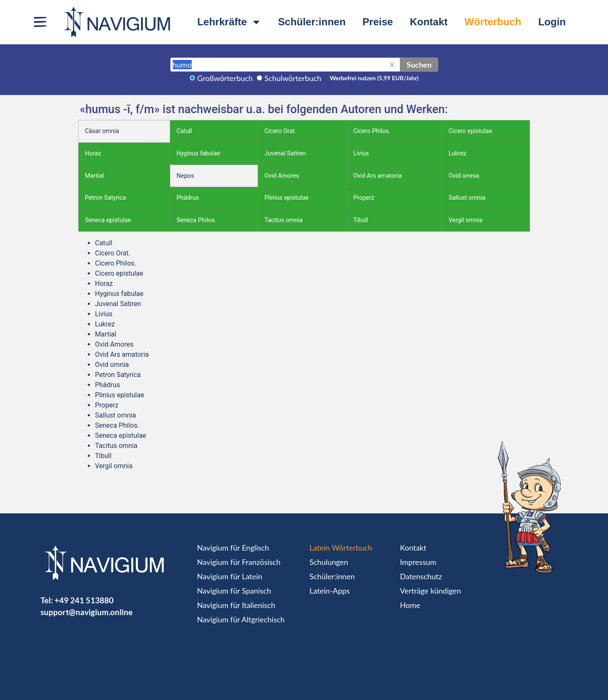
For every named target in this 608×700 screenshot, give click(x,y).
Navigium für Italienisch (236, 605)
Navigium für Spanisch (234, 591)
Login (552, 22)
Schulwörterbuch (293, 78)
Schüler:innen (312, 22)
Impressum (418, 562)
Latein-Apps (330, 591)
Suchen (419, 65)
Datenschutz (421, 576)
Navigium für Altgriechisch (241, 619)
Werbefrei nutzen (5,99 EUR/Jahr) (374, 78)
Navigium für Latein (230, 576)
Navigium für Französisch (239, 562)
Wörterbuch (493, 22)
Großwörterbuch (225, 78)
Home (410, 605)
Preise (378, 22)
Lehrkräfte (229, 22)
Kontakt (429, 22)
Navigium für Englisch (233, 548)
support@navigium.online (87, 612)
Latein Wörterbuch (341, 548)
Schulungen (329, 562)
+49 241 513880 (84, 600)
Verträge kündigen (430, 591)
